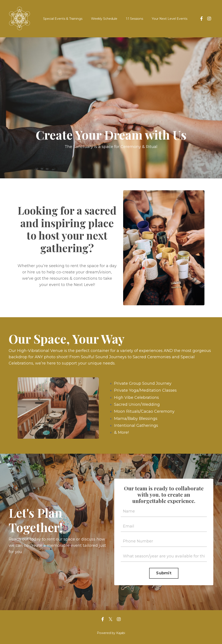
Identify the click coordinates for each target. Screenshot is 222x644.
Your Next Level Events (170, 19)
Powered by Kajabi (111, 633)
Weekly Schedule (104, 19)
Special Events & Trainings (63, 19)
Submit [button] (164, 573)
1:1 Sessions (135, 19)
